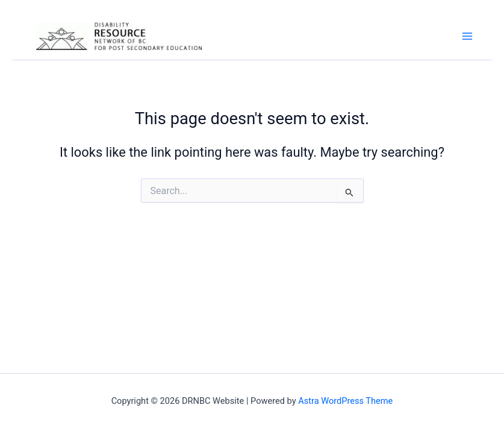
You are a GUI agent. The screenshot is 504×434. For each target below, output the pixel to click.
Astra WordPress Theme (345, 401)
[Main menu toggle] (467, 36)
